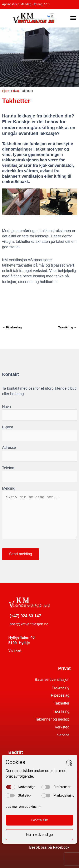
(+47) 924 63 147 (25, 616)
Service (63, 735)
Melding (9, 488)
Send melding (20, 554)
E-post (8, 427)
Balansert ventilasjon (52, 680)
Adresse (9, 448)
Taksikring (61, 711)
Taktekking (61, 687)
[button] (73, 18)
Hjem (6, 91)
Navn (6, 407)
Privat (15, 91)
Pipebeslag (60, 695)
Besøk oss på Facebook (49, 847)
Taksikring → (68, 327)
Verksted (62, 727)
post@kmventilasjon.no (29, 624)
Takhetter (62, 703)
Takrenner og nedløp (52, 719)
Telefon (8, 468)
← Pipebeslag (12, 327)
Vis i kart (15, 650)
